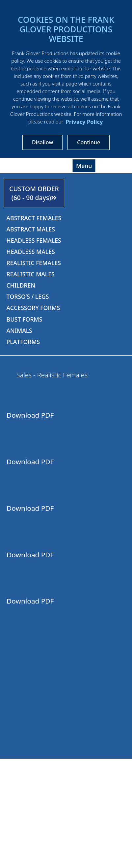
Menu (84, 166)
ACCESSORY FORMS (33, 308)
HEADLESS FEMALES (34, 240)
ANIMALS (19, 330)
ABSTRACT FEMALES (34, 218)
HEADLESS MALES (31, 252)
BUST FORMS (25, 319)
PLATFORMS (23, 342)
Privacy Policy (84, 122)
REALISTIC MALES (31, 274)
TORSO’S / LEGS (28, 296)
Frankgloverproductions (35, 165)
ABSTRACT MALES (31, 229)
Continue (89, 142)
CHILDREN (21, 285)
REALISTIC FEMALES (34, 263)
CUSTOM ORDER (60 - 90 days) (34, 193)
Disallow (42, 142)
